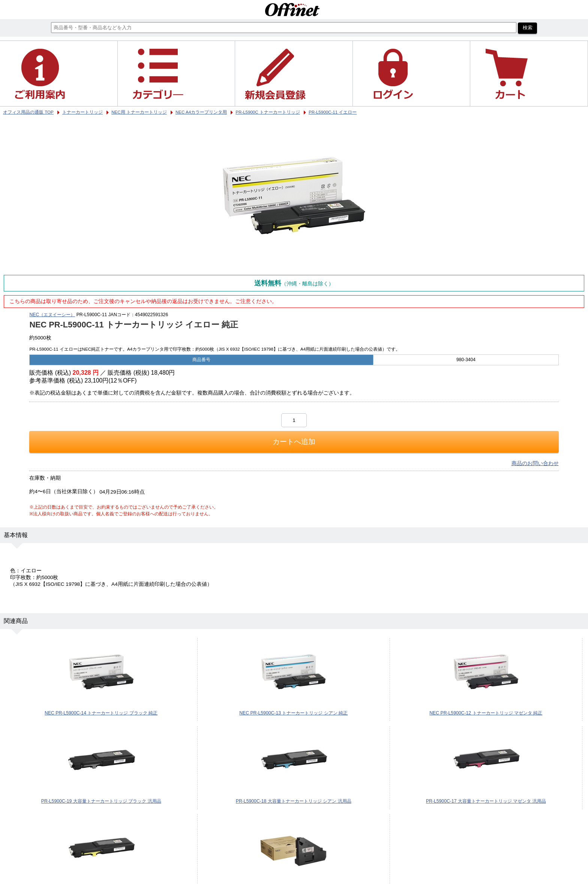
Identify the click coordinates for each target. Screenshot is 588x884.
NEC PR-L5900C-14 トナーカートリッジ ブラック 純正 (101, 713)
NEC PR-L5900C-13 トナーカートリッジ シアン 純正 (293, 713)
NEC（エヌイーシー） (52, 315)
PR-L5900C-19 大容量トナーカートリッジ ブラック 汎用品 (101, 801)
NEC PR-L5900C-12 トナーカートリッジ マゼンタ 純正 (486, 713)
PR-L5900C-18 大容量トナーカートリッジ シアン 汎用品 (294, 801)
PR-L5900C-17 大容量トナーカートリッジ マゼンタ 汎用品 (486, 801)
